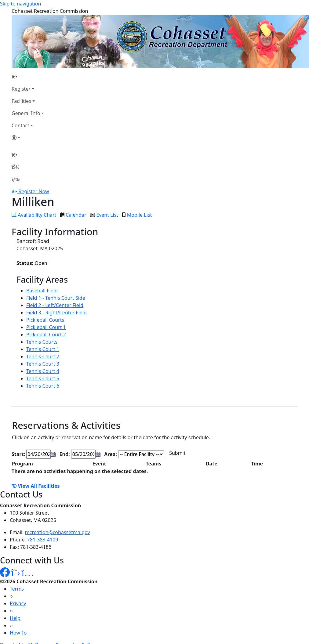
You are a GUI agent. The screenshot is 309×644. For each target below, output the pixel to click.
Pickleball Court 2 (46, 335)
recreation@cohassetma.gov (58, 532)
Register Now (34, 191)
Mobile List (139, 215)
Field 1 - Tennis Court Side (56, 298)
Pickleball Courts (45, 320)
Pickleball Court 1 (46, 327)
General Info (26, 113)
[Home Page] (28, 77)
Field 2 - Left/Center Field (55, 305)
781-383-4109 (43, 540)
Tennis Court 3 (43, 364)
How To (18, 633)
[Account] (28, 138)
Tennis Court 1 (43, 349)
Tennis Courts (42, 342)
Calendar (76, 215)
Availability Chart (34, 215)
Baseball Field (42, 291)
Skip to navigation (20, 4)
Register (21, 89)
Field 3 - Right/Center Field (56, 313)
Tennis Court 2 (43, 356)
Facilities (21, 101)
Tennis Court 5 (43, 378)
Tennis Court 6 (43, 386)
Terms (17, 589)
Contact (20, 125)
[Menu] (16, 179)
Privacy (18, 603)
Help (15, 618)
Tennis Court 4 (43, 371)
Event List (107, 215)
